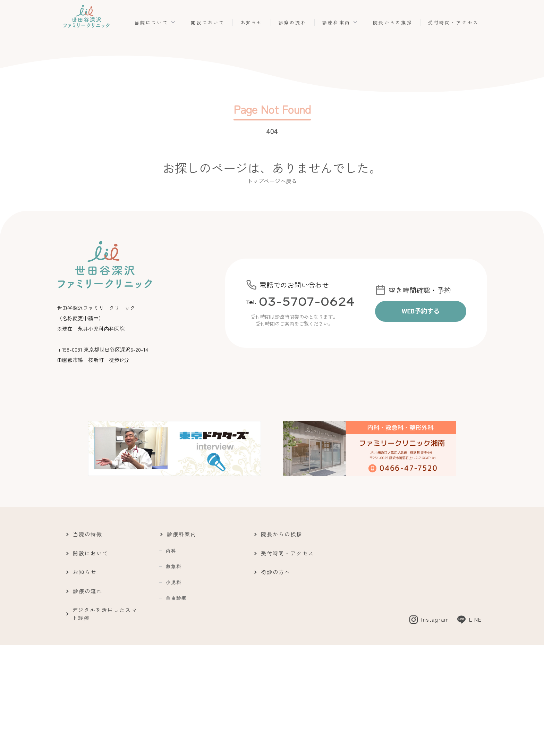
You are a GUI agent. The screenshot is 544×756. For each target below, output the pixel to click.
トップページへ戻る (272, 181)
